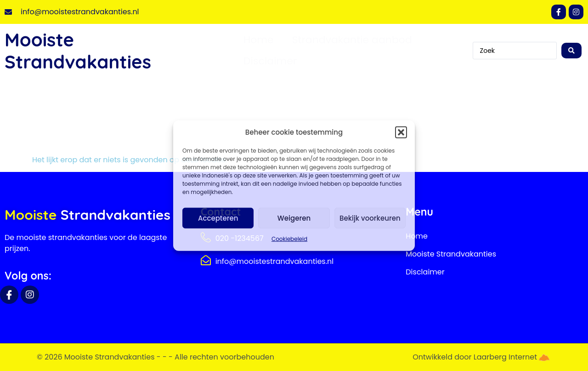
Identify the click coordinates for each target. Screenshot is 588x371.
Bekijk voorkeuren (370, 218)
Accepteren (218, 218)
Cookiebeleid (289, 239)
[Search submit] (571, 51)
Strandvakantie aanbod (352, 40)
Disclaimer (270, 61)
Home (259, 40)
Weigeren (294, 218)
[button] (401, 132)
